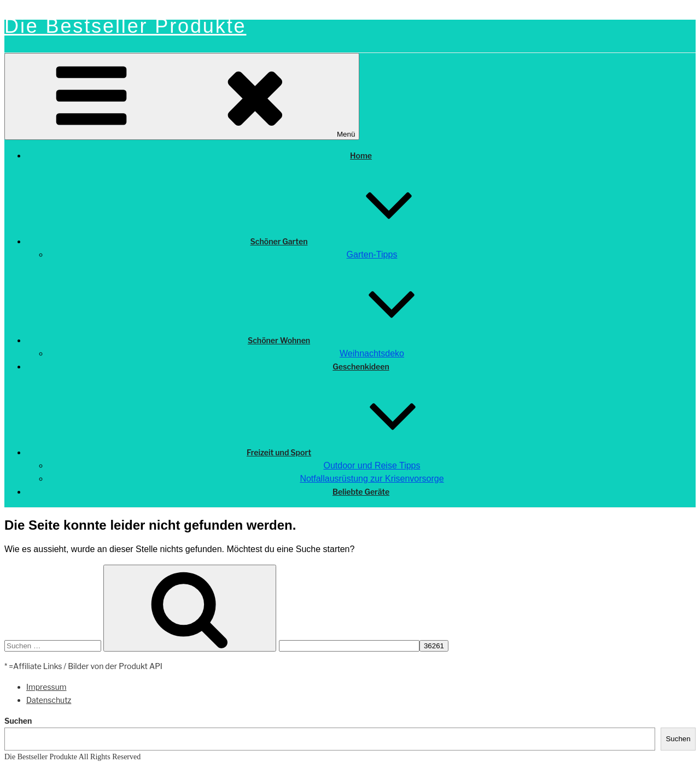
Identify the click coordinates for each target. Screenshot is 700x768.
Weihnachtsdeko (372, 353)
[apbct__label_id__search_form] (349, 646)
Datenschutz (49, 700)
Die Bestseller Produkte (125, 26)
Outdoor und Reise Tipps (372, 465)
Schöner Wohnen (361, 340)
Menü (182, 96)
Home (361, 156)
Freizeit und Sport (361, 452)
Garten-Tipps (372, 254)
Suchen (18, 721)
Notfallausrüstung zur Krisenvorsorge (372, 479)
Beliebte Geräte (361, 492)
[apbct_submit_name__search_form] (434, 646)
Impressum (46, 687)
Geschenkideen (361, 367)
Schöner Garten (361, 241)
